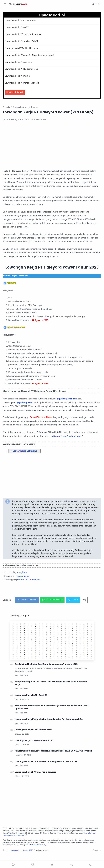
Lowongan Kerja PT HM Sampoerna (22, 69)
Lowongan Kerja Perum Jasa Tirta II (22, 41)
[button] (94, 4)
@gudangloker (25, 402)
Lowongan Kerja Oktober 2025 (23, 857)
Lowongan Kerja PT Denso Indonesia (23, 83)
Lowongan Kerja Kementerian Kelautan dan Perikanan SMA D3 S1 (49, 726)
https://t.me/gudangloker (67, 440)
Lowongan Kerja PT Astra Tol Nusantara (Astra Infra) (30, 55)
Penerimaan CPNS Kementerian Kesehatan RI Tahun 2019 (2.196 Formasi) (54, 758)
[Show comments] (91, 864)
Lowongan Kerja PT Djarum (18, 76)
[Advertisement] (52, 146)
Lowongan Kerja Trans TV (18, 27)
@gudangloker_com (68, 399)
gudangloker (22, 579)
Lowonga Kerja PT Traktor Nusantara (23, 48)
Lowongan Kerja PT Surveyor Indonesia (24, 34)
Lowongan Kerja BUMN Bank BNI (21, 20)
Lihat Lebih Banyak (16, 92)
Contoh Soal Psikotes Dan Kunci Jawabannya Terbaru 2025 (46, 671)
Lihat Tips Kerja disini (52, 852)
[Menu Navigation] (5, 4)
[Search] (99, 4)
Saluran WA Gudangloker (30, 586)
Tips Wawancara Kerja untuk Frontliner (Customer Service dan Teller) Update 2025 (52, 714)
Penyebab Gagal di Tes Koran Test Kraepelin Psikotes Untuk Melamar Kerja (52, 690)
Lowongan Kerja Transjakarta (19, 62)
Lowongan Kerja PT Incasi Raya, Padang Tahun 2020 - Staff (46, 768)
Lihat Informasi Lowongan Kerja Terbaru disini (32, 842)
